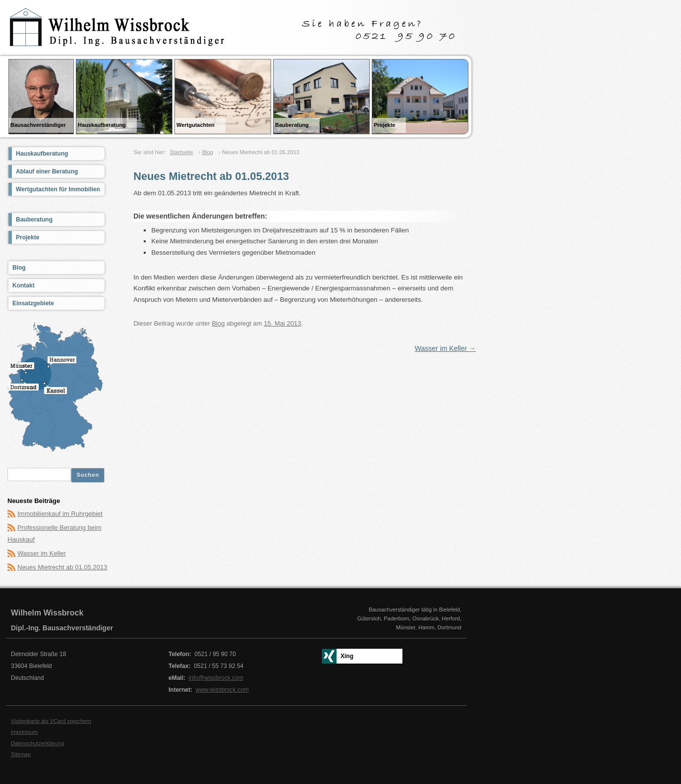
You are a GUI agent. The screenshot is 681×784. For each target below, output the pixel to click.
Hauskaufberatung (42, 154)
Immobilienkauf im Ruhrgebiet (60, 514)
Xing (347, 656)
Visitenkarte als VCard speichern (51, 721)
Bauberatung (34, 220)
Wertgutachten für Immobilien (58, 189)
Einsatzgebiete (33, 303)
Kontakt (24, 285)
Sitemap (21, 754)
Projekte (28, 237)
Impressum (24, 732)
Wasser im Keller (445, 348)
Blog (208, 152)
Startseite (181, 152)
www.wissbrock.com (222, 690)
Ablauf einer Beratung (47, 171)
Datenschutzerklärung (37, 743)
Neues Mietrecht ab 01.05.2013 (62, 567)
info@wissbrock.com (216, 678)
